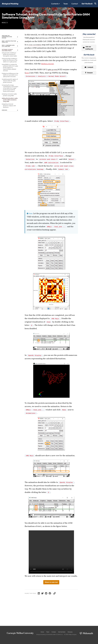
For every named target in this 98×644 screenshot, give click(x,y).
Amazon (89, 77)
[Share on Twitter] (46, 598)
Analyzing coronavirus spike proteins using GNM (9, 126)
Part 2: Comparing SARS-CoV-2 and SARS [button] (9, 54)
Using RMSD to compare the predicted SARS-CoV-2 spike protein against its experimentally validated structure (10, 86)
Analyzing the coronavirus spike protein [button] (8, 41)
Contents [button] (55, 4)
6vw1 (35, 77)
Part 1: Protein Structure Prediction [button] (7, 48)
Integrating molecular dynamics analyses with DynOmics (9, 141)
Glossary (74, 632)
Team (66, 4)
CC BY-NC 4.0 (62, 635)
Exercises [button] (5, 147)
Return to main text (51, 587)
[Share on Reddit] (50, 598)
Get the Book (87, 4)
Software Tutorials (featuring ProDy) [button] (9, 59)
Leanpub (89, 71)
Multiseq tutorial (48, 68)
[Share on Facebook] (54, 598)
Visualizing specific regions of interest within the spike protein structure (8, 105)
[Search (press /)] (95, 4)
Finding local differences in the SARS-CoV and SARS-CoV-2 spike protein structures (10, 97)
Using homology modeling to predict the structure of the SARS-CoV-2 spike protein (9, 74)
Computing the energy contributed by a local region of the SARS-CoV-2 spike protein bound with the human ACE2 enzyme (10, 116)
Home (43, 632)
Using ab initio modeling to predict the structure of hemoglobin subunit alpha (10, 65)
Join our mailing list (88, 52)
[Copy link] (59, 598)
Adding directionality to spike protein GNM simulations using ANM (9, 133)
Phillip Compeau (77, 635)
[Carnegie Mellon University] (20, 633)
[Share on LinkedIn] (41, 598)
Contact (75, 4)
